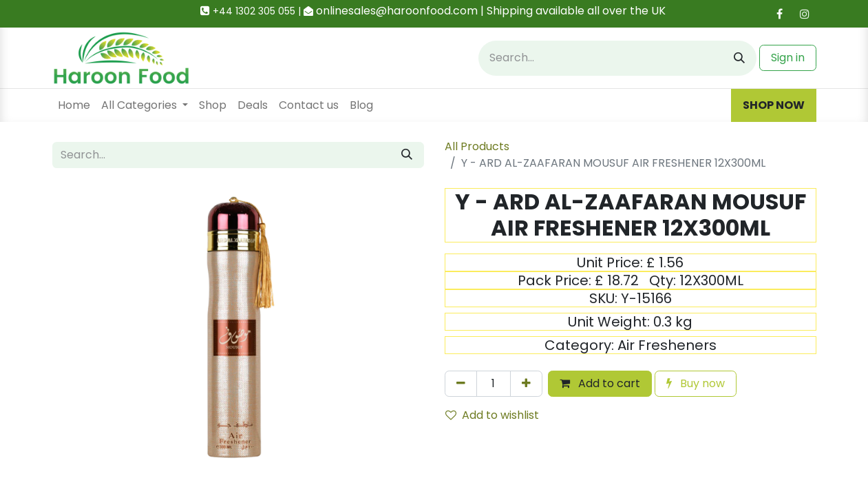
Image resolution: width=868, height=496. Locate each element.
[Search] (739, 58)
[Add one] (526, 384)
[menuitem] (74, 105)
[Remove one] (461, 384)
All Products (477, 146)
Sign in (788, 58)
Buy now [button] (696, 383)
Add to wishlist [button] (492, 415)
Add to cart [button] (600, 383)
